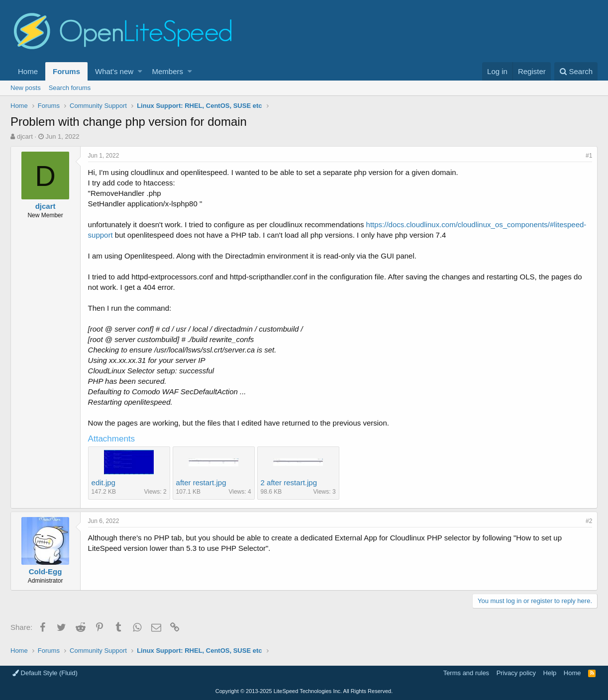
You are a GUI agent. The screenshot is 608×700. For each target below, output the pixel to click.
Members (168, 71)
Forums (66, 71)
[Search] (576, 71)
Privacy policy (516, 673)
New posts (26, 88)
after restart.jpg (201, 482)
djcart (25, 136)
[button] (140, 71)
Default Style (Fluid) (45, 673)
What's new (114, 71)
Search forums (70, 88)
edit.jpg (103, 482)
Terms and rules (466, 673)
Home (28, 71)
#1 (589, 156)
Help (550, 673)
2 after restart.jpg (289, 482)
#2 (589, 521)
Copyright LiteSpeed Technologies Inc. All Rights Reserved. (304, 691)
